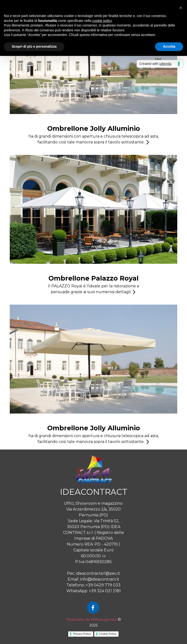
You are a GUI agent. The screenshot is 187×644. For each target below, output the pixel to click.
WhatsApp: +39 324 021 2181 (94, 591)
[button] (181, 8)
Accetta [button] (169, 46)
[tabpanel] (93, 134)
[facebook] (93, 608)
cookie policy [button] (102, 21)
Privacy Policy (82, 634)
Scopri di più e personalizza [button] (34, 46)
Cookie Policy (108, 634)
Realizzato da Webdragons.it (92, 619)
